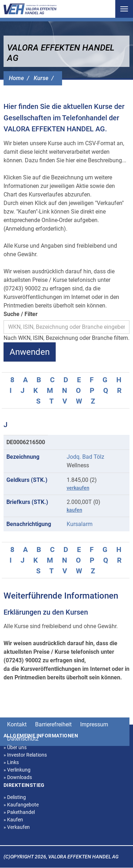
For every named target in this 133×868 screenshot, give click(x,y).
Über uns (15, 747)
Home (16, 78)
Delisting (15, 797)
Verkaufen (17, 827)
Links (11, 762)
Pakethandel (19, 812)
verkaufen (78, 488)
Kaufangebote (21, 805)
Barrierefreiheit (53, 724)
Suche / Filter (21, 314)
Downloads (18, 777)
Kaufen (13, 820)
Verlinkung (17, 770)
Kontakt (17, 724)
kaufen (74, 510)
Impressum (94, 724)
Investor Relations (25, 755)
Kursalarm (80, 524)
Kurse (41, 78)
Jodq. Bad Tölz (85, 457)
